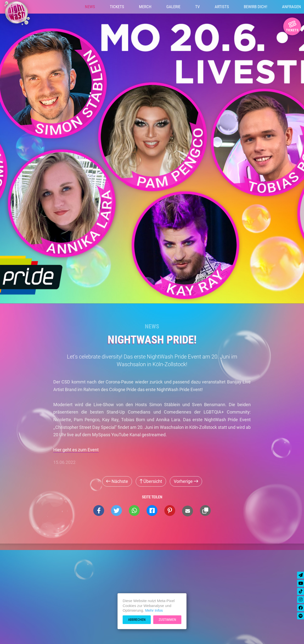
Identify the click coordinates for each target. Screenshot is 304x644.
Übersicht (151, 481)
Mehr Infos (154, 610)
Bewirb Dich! (256, 7)
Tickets (117, 7)
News (90, 7)
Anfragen (292, 7)
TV (198, 7)
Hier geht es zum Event (76, 450)
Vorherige (186, 481)
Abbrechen (137, 620)
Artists (222, 7)
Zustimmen (167, 620)
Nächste (117, 481)
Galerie (173, 7)
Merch (145, 7)
